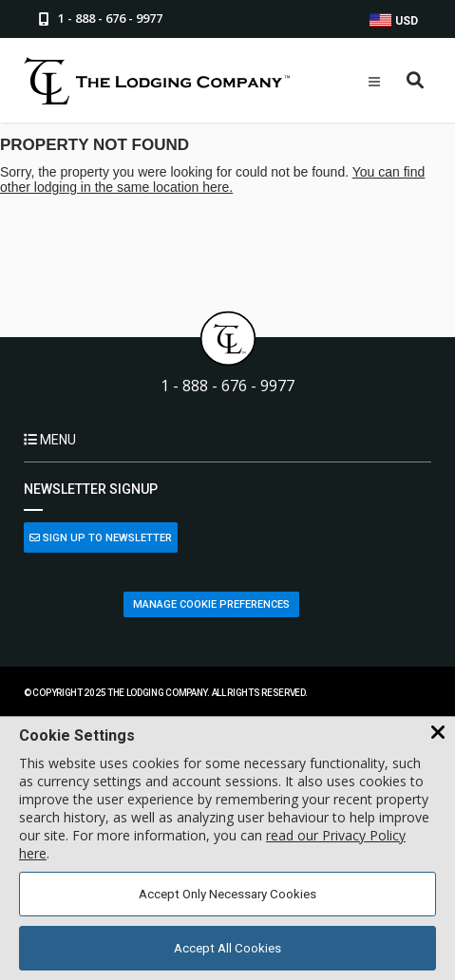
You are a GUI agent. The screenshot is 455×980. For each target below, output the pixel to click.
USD (394, 20)
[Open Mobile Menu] (374, 82)
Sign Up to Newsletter (101, 538)
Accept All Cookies (227, 948)
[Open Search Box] (416, 81)
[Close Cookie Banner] (438, 733)
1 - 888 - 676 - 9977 (227, 386)
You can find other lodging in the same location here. (212, 179)
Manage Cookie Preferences (211, 604)
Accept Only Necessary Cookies (227, 894)
